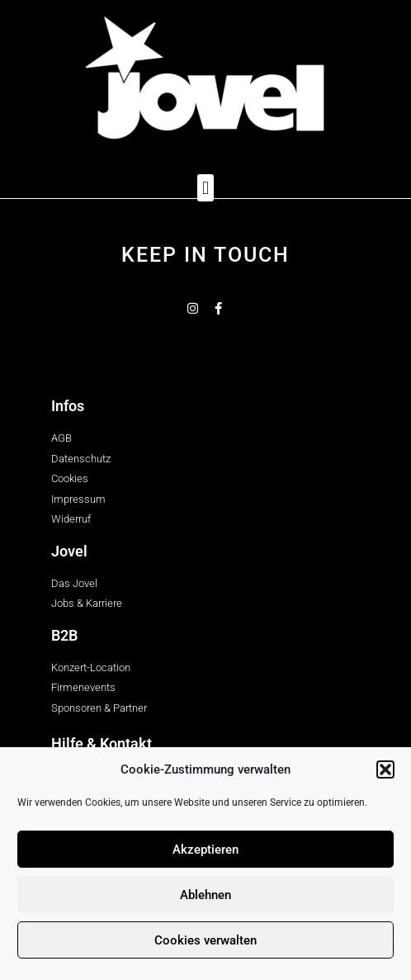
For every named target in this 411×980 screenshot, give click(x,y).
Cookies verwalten (205, 940)
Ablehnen (205, 895)
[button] (385, 769)
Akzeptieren (205, 850)
